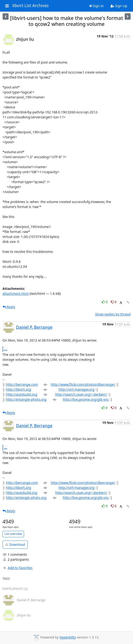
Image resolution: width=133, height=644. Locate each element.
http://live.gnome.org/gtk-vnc (86, 399)
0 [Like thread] (105, 302)
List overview (13, 534)
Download (15, 544)
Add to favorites (18, 568)
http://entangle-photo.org (26, 399)
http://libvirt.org (19, 389)
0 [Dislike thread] (114, 302)
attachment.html (16, 294)
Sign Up (119, 6)
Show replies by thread (113, 314)
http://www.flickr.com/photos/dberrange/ (83, 384)
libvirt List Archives (31, 6)
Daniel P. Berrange (34, 327)
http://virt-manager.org (77, 389)
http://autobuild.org (22, 394)
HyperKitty (68, 637)
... (6, 349)
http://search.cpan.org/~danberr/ (81, 394)
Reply (9, 307)
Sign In (97, 6)
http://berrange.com (22, 384)
